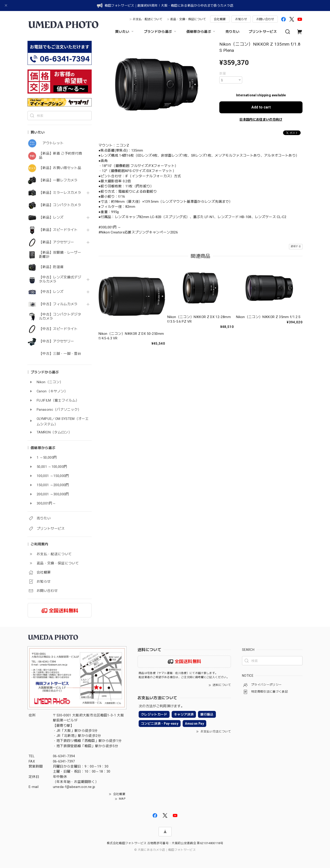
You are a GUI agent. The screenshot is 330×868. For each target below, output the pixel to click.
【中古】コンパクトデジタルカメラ (60, 317)
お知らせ (241, 19)
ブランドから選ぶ (161, 32)
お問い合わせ (265, 19)
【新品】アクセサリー (56, 242)
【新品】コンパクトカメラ (60, 205)
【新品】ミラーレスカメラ (60, 193)
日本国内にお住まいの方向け (261, 119)
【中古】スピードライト (58, 329)
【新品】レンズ (51, 218)
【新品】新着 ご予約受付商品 (60, 156)
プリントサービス (263, 32)
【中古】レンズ (51, 292)
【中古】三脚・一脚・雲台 (60, 354)
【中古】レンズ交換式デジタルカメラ (60, 279)
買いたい (125, 32)
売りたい (232, 32)
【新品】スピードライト (58, 230)
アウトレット (51, 143)
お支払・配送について (148, 19)
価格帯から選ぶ (201, 32)
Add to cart (261, 107)
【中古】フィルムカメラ (58, 304)
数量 (223, 73)
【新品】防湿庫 (51, 267)
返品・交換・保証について (188, 19)
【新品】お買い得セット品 (60, 168)
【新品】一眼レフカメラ (58, 180)
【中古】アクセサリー (56, 341)
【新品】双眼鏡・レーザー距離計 (60, 255)
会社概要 (220, 19)
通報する (296, 246)
